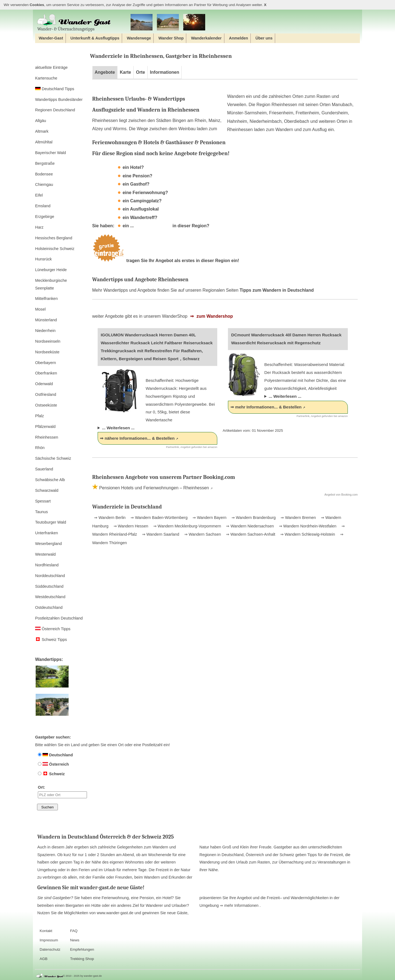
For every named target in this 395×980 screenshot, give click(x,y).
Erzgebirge (45, 217)
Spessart (43, 501)
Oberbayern (46, 363)
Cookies (37, 5)
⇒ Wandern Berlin (110, 518)
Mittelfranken (46, 299)
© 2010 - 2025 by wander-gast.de (82, 976)
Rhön (40, 448)
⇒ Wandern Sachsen (202, 534)
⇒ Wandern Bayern (209, 518)
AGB (43, 959)
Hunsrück (43, 259)
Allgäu (41, 121)
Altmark (42, 131)
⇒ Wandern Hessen (130, 526)
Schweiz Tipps (51, 640)
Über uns (264, 38)
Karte (125, 72)
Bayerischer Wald (50, 153)
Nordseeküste (47, 352)
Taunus (41, 512)
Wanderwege (139, 38)
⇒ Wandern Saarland (160, 534)
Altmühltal (44, 142)
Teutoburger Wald (51, 522)
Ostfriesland (46, 394)
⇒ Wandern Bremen (298, 518)
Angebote (105, 72)
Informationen (165, 72)
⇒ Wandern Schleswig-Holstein (307, 534)
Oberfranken (46, 373)
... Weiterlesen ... (118, 428)
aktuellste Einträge (51, 67)
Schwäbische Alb (50, 480)
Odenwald (44, 384)
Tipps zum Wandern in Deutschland (277, 290)
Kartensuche (46, 78)
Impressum (49, 940)
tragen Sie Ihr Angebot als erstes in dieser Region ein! (166, 261)
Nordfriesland (47, 565)
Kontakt (46, 931)
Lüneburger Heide (51, 270)
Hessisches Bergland (54, 238)
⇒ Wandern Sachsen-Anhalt (250, 534)
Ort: (62, 792)
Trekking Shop (82, 959)
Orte (141, 72)
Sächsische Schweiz (53, 458)
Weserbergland (48, 544)
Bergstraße (45, 163)
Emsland (43, 206)
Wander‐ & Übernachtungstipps (74, 23)
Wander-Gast (51, 38)
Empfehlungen (82, 949)
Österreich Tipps (53, 629)
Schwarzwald (47, 490)
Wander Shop (171, 38)
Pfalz (39, 416)
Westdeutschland (50, 597)
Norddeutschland (50, 576)
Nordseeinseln (48, 341)
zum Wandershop (214, 316)
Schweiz (51, 774)
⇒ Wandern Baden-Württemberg (158, 518)
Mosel (40, 309)
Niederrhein (45, 331)
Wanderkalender (206, 38)
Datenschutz (50, 949)
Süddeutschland (49, 586)
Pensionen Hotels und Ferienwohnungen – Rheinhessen (153, 488)
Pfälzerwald (45, 427)
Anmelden (239, 38)
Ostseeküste (46, 405)
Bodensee (44, 174)
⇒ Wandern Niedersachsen (249, 526)
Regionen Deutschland (55, 110)
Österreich (53, 764)
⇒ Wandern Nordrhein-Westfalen (307, 526)
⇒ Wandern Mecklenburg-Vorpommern (187, 526)
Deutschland (55, 755)
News (75, 940)
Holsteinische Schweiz (55, 249)
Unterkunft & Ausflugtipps (95, 38)
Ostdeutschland (49, 607)
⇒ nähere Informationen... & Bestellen (137, 438)
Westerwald (45, 554)
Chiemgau (44, 184)
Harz (39, 227)
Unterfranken (46, 533)
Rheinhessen (47, 437)
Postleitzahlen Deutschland (59, 618)
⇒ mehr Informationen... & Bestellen (266, 407)
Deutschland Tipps (55, 89)
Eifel (39, 195)
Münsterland (46, 320)
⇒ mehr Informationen (240, 905)
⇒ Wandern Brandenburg (253, 518)
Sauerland (44, 469)
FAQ (74, 931)
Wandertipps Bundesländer (59, 100)
